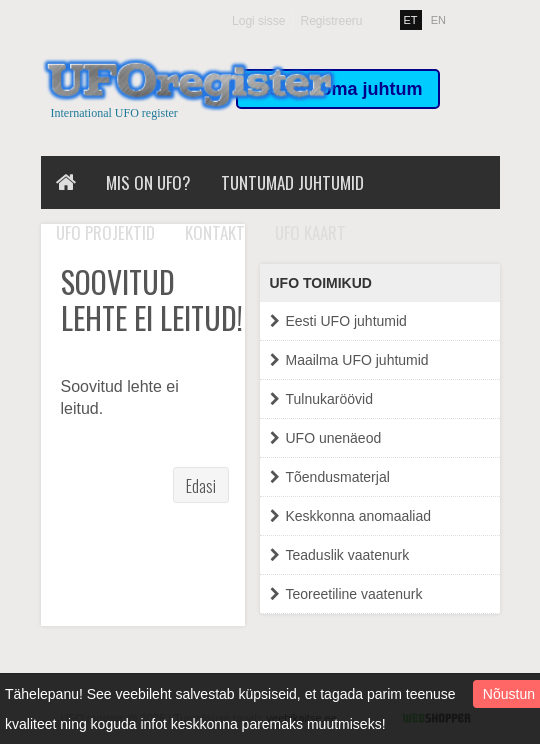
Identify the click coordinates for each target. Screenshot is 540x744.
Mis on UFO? (148, 182)
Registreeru (331, 21)
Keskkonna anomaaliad (351, 516)
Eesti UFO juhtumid (338, 321)
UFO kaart (310, 232)
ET (411, 20)
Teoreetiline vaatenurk (346, 594)
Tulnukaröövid (321, 399)
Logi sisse (258, 21)
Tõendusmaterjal (330, 477)
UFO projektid (105, 232)
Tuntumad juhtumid (292, 182)
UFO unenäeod (326, 438)
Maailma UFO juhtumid (349, 360)
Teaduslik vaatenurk (340, 555)
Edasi (201, 486)
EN (438, 20)
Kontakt (215, 232)
